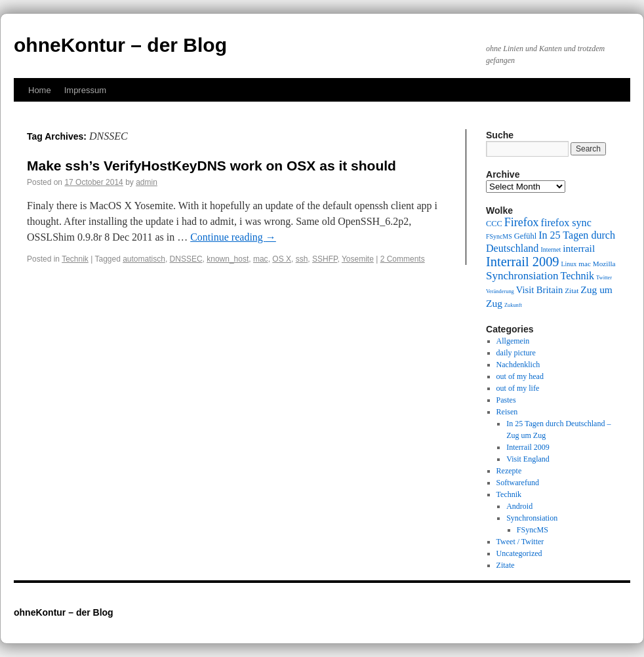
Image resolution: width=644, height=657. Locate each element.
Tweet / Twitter (520, 542)
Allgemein (513, 341)
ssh (302, 259)
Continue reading (233, 237)
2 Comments (403, 259)
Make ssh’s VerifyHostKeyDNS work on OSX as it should (211, 166)
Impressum (85, 90)
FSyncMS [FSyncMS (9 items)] (499, 236)
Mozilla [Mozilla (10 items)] (604, 264)
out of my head (520, 376)
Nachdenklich (518, 365)
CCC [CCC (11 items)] (494, 224)
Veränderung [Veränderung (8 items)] (500, 291)
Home (40, 90)
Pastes (506, 400)
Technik (75, 259)
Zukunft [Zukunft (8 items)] (513, 305)
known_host (228, 259)
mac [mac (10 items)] (585, 264)
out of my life (518, 388)
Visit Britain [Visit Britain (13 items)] (539, 290)
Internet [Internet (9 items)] (551, 249)
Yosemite (358, 259)
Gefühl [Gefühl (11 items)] (525, 236)
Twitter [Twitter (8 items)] (604, 278)
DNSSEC (186, 259)
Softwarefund (518, 483)
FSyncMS (533, 530)
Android (519, 506)
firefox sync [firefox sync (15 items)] (566, 223)
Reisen (507, 412)
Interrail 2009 (528, 447)
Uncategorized (519, 553)
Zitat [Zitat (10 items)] (572, 290)
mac (261, 259)
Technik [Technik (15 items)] (578, 276)
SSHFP (325, 259)
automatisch (144, 259)
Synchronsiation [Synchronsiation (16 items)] (522, 276)
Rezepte (509, 471)
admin (147, 182)
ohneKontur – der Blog (120, 45)
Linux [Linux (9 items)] (569, 264)
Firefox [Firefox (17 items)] (522, 222)
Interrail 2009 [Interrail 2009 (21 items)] (523, 262)
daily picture (516, 353)
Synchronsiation (532, 518)
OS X (282, 259)
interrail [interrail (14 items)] (579, 248)
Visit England (528, 459)
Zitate (506, 565)
